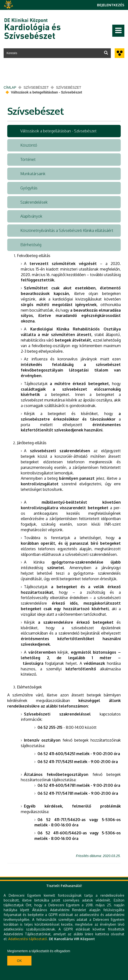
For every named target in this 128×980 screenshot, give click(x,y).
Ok (19, 961)
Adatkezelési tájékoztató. (28, 939)
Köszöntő (29, 145)
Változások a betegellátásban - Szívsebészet (58, 131)
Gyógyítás (29, 188)
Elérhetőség (31, 245)
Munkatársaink (33, 174)
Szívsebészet (36, 87)
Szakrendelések (34, 202)
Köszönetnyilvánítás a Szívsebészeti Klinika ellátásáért (67, 230)
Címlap (10, 87)
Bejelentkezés (111, 5)
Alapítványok (31, 216)
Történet (28, 159)
